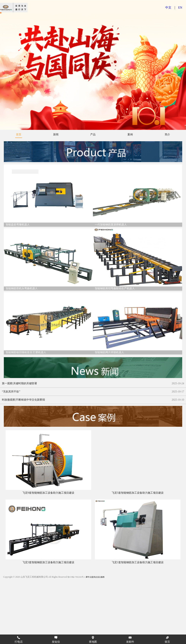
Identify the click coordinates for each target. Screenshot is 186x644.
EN (180, 7)
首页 (19, 135)
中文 (168, 7)
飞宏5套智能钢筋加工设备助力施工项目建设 (138, 493)
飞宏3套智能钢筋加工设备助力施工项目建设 (48, 562)
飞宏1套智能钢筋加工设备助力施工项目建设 (138, 562)
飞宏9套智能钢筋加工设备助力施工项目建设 (48, 493)
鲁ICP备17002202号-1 (76, 577)
